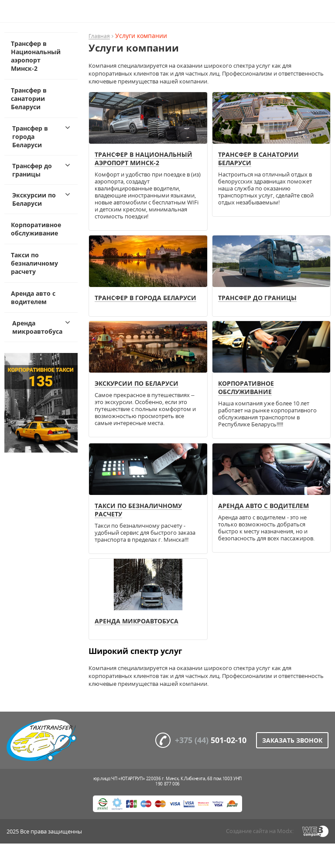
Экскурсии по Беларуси (34, 199)
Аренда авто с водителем (33, 297)
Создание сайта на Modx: (260, 831)
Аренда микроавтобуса (37, 327)
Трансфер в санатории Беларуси (29, 99)
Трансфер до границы (32, 170)
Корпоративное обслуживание (36, 229)
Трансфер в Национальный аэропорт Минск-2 (36, 56)
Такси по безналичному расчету (34, 263)
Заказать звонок (292, 740)
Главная (99, 36)
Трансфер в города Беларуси (30, 137)
